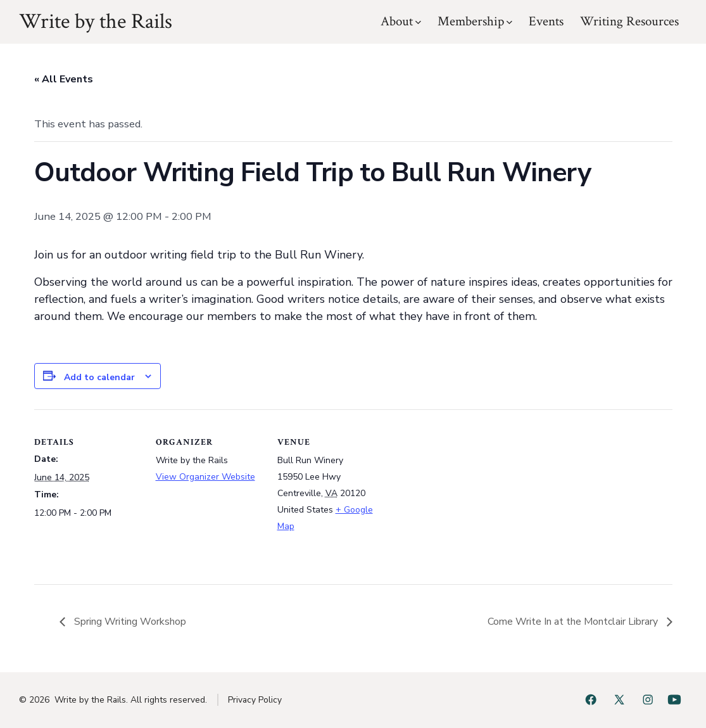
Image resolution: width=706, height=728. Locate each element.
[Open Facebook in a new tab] (591, 699)
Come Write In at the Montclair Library (574, 622)
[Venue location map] (466, 496)
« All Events (64, 79)
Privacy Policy (255, 700)
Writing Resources (629, 21)
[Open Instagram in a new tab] (648, 699)
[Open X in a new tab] (619, 699)
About (401, 21)
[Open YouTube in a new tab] (674, 699)
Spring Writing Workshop (129, 622)
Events (546, 21)
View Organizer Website (205, 477)
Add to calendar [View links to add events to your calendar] (99, 377)
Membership (475, 21)
